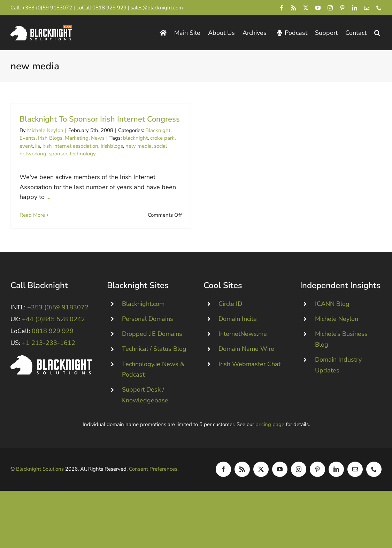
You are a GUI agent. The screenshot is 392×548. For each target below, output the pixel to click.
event (26, 146)
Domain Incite (238, 331)
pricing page (270, 436)
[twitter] (306, 8)
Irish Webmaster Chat (249, 376)
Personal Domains (148, 331)
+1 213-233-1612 (49, 355)
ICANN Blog (332, 316)
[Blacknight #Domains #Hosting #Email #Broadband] (51, 370)
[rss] (294, 8)
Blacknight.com (143, 316)
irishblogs (112, 146)
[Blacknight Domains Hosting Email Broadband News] (41, 28)
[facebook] (281, 8)
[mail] (367, 8)
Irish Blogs (50, 138)
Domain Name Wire (246, 361)
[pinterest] (342, 8)
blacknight (135, 138)
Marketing (77, 138)
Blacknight (158, 130)
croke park (162, 138)
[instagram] (330, 8)
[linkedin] (355, 8)
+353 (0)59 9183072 (47, 8)
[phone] (379, 8)
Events (28, 138)
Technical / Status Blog (154, 361)
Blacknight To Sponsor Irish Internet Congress (100, 119)
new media (139, 146)
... (48, 197)
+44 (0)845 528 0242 (53, 331)
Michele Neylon (45, 130)
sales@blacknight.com (157, 8)
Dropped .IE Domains (152, 346)
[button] (377, 33)
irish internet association (70, 146)
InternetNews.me (243, 346)
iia (38, 146)
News (98, 138)
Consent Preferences (153, 481)
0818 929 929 (109, 8)
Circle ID (230, 316)
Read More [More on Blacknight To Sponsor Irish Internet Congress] (32, 215)
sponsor (58, 154)
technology (83, 154)
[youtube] (318, 8)
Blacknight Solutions (40, 481)
